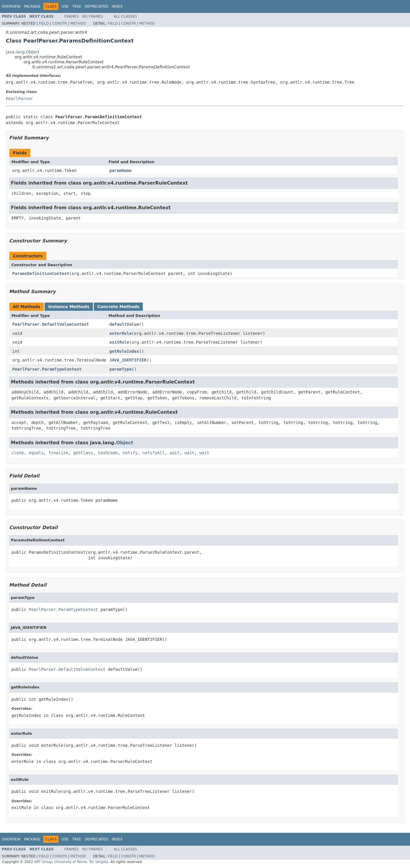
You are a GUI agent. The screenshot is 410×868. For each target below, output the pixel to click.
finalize (58, 453)
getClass (83, 453)
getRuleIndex (124, 351)
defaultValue (124, 324)
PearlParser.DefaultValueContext (51, 324)
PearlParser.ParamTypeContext (47, 369)
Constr (60, 23)
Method (78, 23)
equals (36, 453)
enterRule (121, 333)
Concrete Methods (118, 307)
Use (65, 6)
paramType (121, 369)
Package (32, 6)
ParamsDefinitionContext (41, 273)
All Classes (125, 16)
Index (117, 6)
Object (125, 443)
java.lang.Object (23, 52)
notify (130, 453)
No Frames (93, 16)
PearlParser (20, 99)
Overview (11, 6)
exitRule (119, 342)
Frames (72, 16)
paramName (121, 170)
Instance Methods (69, 307)
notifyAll (154, 453)
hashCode (108, 453)
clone (18, 453)
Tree (77, 6)
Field (44, 23)
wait (175, 453)
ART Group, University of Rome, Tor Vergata (71, 862)
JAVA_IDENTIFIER (128, 360)
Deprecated (96, 6)
